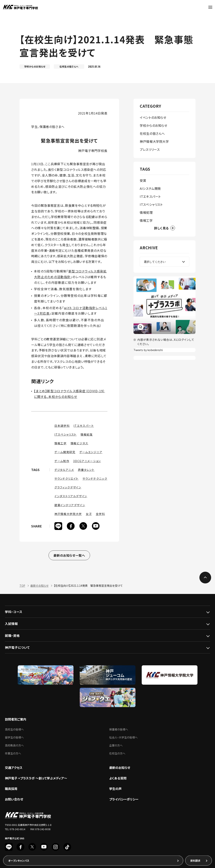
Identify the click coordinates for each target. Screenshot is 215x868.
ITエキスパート (84, 426)
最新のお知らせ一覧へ (69, 556)
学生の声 (115, 790)
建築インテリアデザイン (70, 505)
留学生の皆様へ (14, 738)
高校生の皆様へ (14, 730)
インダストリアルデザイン (71, 496)
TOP (22, 587)
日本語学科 (62, 426)
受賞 (143, 180)
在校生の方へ (117, 754)
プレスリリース (150, 149)
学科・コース (14, 613)
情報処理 (87, 434)
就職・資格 (12, 637)
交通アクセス (14, 769)
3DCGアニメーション (87, 461)
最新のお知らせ (39, 587)
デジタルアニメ (64, 470)
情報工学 (61, 443)
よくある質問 (118, 779)
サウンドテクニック (95, 478)
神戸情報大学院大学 (68, 514)
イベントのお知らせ (153, 117)
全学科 (100, 514)
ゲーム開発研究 (65, 452)
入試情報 (11, 625)
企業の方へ (116, 746)
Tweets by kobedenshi (148, 350)
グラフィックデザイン (68, 487)
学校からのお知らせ (154, 125)
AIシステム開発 (150, 188)
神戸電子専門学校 (20, 7)
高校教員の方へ (14, 746)
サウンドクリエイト (66, 478)
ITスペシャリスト (65, 434)
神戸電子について (17, 649)
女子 (89, 514)
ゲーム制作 (62, 461)
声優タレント (86, 470)
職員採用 (11, 790)
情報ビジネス (79, 443)
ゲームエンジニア (91, 452)
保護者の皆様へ (119, 730)
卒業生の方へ (13, 754)
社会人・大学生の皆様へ (123, 738)
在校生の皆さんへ (152, 133)
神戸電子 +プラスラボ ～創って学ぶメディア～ (36, 779)
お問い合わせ (14, 800)
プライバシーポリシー (124, 800)
